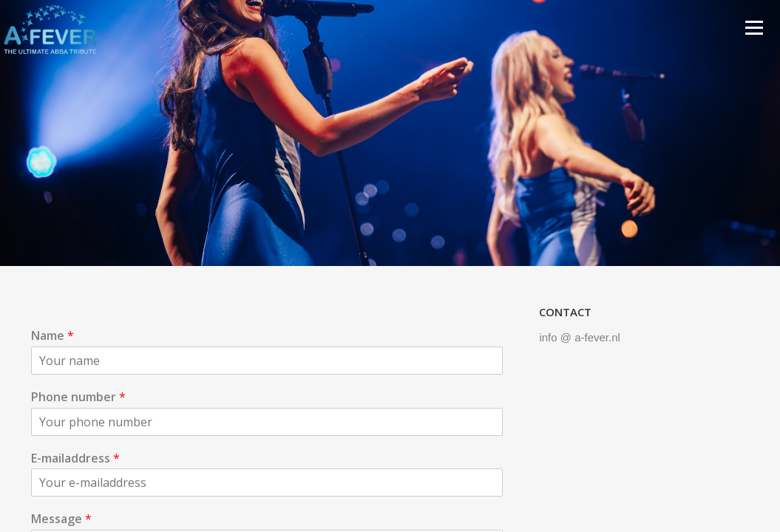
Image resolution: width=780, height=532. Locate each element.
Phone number (78, 397)
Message (61, 519)
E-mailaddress (75, 458)
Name (52, 336)
